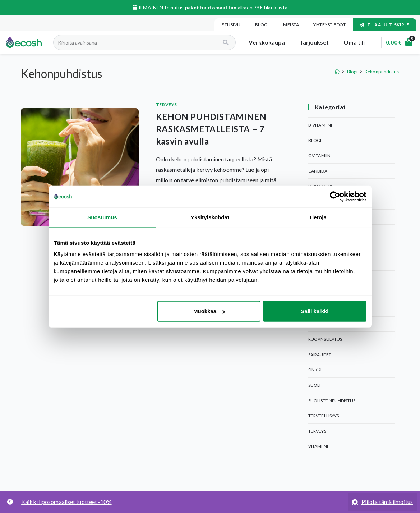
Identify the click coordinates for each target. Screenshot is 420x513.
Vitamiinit (319, 446)
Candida (318, 171)
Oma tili (351, 42)
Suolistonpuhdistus (332, 401)
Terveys (167, 104)
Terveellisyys (324, 416)
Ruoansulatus (325, 339)
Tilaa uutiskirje (385, 25)
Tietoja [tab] (318, 217)
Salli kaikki (315, 311)
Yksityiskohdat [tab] (210, 217)
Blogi (262, 25)
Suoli (315, 385)
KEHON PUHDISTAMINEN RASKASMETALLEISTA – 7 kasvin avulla (211, 129)
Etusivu (231, 25)
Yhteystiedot (329, 25)
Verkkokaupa (264, 42)
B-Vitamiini (320, 125)
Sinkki (315, 370)
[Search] (223, 42)
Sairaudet (320, 355)
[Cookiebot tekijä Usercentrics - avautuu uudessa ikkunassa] (335, 196)
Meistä (291, 25)
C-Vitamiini (320, 155)
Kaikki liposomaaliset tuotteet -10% (66, 502)
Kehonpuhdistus (382, 72)
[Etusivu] (337, 72)
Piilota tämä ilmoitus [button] (387, 502)
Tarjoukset (311, 42)
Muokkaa (209, 311)
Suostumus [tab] (102, 217)
